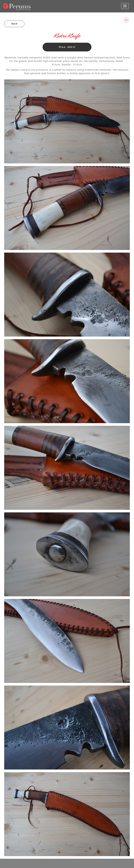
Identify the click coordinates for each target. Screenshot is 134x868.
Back (14, 24)
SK (126, 20)
